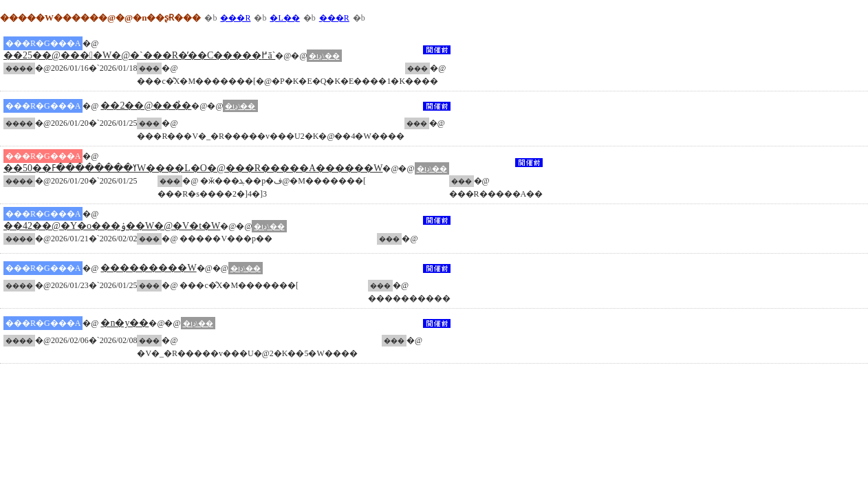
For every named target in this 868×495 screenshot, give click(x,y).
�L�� (284, 18)
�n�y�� (124, 323)
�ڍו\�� (324, 56)
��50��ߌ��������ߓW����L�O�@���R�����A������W (193, 168)
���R (235, 18)
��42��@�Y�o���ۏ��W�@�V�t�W (112, 226)
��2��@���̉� (146, 106)
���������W (148, 268)
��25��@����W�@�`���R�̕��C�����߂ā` (139, 55)
